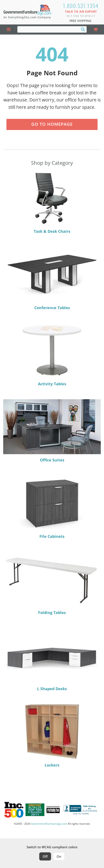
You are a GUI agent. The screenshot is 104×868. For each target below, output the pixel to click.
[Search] (83, 29)
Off (45, 856)
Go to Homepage (52, 124)
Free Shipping (80, 21)
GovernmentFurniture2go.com (49, 824)
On (59, 856)
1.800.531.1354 (81, 6)
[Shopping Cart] (95, 29)
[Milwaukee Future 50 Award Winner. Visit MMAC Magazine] (53, 810)
